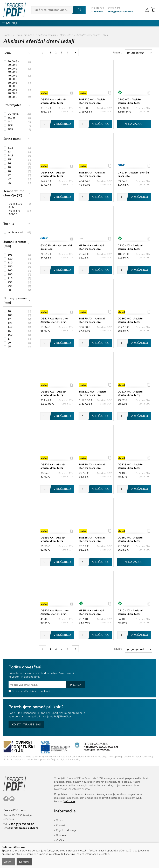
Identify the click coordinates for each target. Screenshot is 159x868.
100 (10, 315)
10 (9, 311)
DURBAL (13, 114)
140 (10, 327)
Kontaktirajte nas (26, 725)
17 (9, 339)
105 (10, 255)
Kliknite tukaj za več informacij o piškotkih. (86, 854)
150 (10, 267)
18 (9, 167)
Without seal (16, 232)
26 (9, 183)
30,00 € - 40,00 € (13, 70)
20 (9, 171)
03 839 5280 (97, 12)
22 (9, 175)
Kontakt (60, 825)
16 (9, 163)
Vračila (60, 840)
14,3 (10, 156)
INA (10, 122)
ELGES (12, 118)
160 (10, 271)
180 (10, 274)
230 (10, 282)
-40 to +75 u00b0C (14, 213)
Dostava (61, 835)
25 (9, 347)
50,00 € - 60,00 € (13, 85)
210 (10, 278)
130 (10, 263)
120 (10, 259)
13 (9, 152)
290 (10, 286)
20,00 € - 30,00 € (13, 63)
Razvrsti (117, 53)
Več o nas (69, 801)
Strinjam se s (17, 691)
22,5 (10, 179)
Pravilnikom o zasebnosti (38, 691)
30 (9, 290)
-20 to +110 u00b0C (15, 206)
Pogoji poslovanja (66, 830)
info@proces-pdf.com (121, 12)
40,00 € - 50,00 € (13, 77)
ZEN (10, 129)
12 (9, 319)
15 (9, 160)
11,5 (10, 148)
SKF (10, 126)
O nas (59, 820)
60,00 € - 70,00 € (13, 92)
